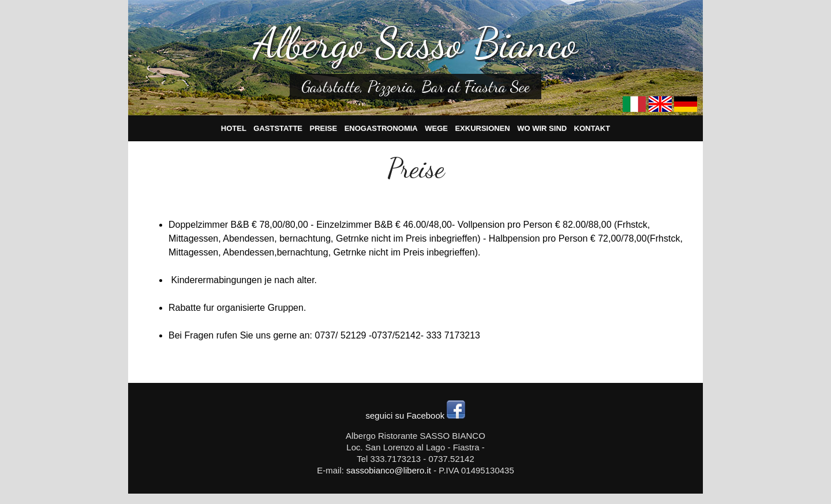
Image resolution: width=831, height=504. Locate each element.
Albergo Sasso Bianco (415, 43)
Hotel (234, 128)
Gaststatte (278, 128)
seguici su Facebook (416, 415)
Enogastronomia (381, 128)
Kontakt (592, 128)
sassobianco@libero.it (389, 470)
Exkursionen (482, 128)
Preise (324, 128)
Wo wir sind (542, 128)
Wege (436, 128)
